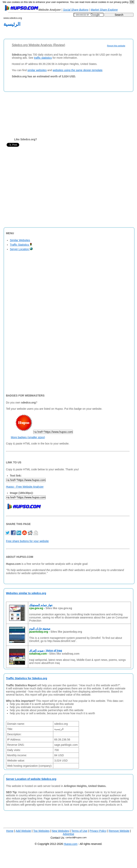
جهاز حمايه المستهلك (41, 605)
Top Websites (41, 831)
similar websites (37, 70)
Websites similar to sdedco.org (26, 593)
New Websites (60, 831)
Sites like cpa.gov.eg (59, 608)
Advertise (68, 834)
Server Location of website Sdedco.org (31, 779)
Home (10, 831)
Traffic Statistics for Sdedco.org (27, 678)
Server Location (21, 249)
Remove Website (119, 831)
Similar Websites (20, 240)
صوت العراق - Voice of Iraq (46, 651)
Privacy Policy (98, 831)
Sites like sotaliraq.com (64, 654)
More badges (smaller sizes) (28, 437)
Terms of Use (79, 831)
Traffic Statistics (21, 245)
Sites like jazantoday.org (66, 632)
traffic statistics (43, 58)
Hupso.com (71, 844)
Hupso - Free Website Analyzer (25, 487)
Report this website (116, 46)
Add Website (23, 831)
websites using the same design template (78, 70)
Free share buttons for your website (27, 541)
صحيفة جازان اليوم (40, 629)
